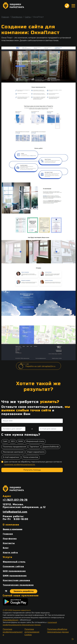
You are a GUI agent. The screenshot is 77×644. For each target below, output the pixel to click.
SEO (13, 441)
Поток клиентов (30, 457)
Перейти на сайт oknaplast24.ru (40, 366)
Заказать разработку (24, 591)
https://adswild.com (11, 620)
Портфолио (17, 17)
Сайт (5, 441)
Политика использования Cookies (32, 632)
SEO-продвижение (14, 571)
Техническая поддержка (18, 585)
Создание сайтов (13, 566)
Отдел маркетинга (36, 452)
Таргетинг (34, 447)
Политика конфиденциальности (13, 632)
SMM (21, 441)
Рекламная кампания (13, 452)
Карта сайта (10, 553)
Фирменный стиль (35, 441)
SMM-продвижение (15, 576)
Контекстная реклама (16, 580)
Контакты (9, 543)
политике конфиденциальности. (20, 464)
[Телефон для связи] (13, 429)
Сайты (28, 17)
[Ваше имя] (32, 421)
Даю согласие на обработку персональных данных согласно (33, 463)
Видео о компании (13, 529)
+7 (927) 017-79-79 (15, 500)
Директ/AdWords (51, 447)
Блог (6, 548)
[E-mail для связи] (51, 429)
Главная (5, 17)
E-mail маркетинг (11, 457)
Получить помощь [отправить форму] (32, 470)
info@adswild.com (15, 512)
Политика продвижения (15, 447)
